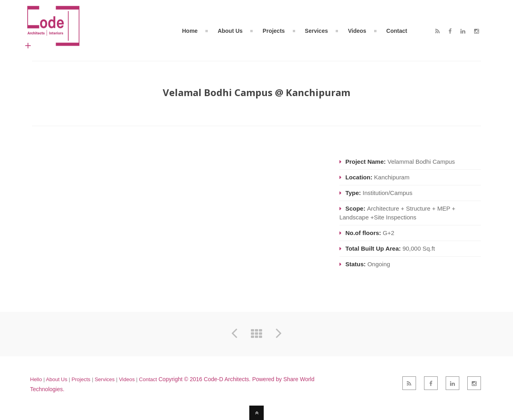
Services (105, 379)
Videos (127, 379)
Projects (81, 379)
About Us (57, 379)
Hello (36, 379)
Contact (148, 379)
